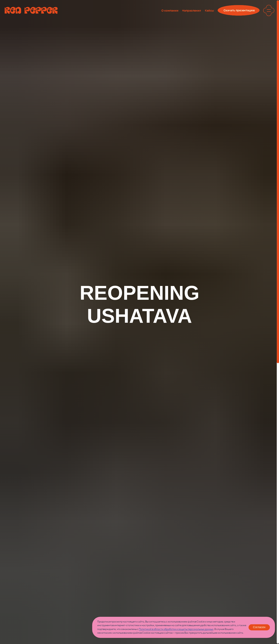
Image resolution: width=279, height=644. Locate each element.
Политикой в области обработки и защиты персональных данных (176, 629)
